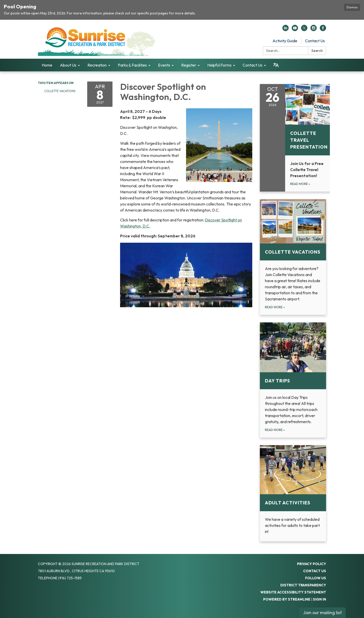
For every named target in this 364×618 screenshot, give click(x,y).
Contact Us (315, 41)
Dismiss (352, 7)
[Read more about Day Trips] (293, 380)
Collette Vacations (60, 91)
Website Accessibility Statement (293, 592)
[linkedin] (286, 30)
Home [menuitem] (47, 65)
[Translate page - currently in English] (276, 65)
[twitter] (304, 30)
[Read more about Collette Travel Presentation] (297, 138)
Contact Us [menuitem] (253, 65)
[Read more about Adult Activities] (293, 493)
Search (317, 51)
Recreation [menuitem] (97, 65)
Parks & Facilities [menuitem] (132, 65)
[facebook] (323, 30)
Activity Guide (285, 41)
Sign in (320, 599)
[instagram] (314, 30)
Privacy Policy (312, 564)
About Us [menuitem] (68, 65)
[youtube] (295, 30)
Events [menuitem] (164, 65)
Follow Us (316, 578)
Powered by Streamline (287, 599)
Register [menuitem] (189, 65)
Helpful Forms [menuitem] (219, 65)
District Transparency (303, 585)
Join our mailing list (322, 613)
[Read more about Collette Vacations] (293, 257)
